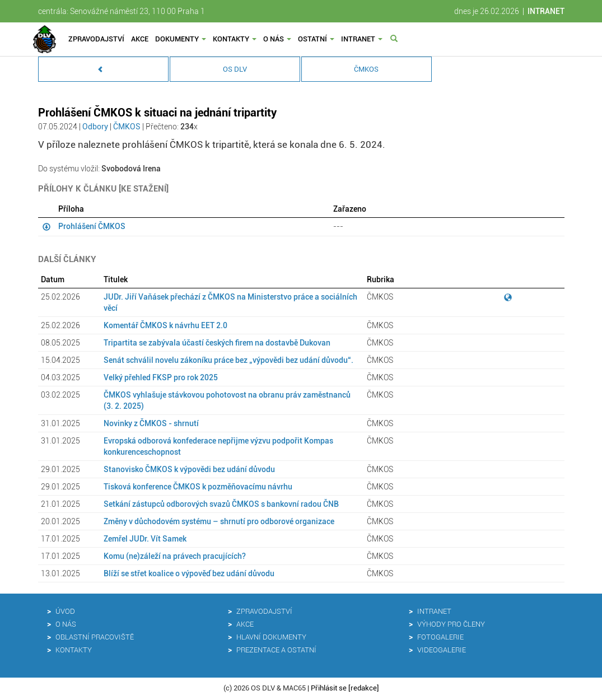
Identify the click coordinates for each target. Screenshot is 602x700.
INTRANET (546, 11)
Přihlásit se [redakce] (345, 688)
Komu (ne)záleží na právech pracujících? (175, 556)
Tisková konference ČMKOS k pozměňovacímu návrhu (198, 487)
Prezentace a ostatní (276, 650)
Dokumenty (181, 39)
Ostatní (316, 39)
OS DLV (235, 69)
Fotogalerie (440, 637)
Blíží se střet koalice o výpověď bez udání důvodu (189, 573)
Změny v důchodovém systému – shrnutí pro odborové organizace (219, 521)
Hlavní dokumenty (271, 637)
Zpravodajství (96, 39)
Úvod (65, 611)
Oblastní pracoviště (95, 637)
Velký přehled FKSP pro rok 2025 (161, 377)
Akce (140, 39)
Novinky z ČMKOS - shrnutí (151, 423)
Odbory (95, 127)
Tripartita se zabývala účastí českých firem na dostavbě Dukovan (217, 343)
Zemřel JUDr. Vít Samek (145, 539)
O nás (277, 39)
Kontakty (235, 39)
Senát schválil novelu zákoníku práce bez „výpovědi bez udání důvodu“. (228, 360)
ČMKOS (366, 69)
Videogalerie (442, 650)
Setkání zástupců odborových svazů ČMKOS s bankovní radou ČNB (221, 504)
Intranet (362, 39)
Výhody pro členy (451, 624)
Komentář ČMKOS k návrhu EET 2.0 (165, 325)
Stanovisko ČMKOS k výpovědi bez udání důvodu (189, 469)
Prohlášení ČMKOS (92, 226)
